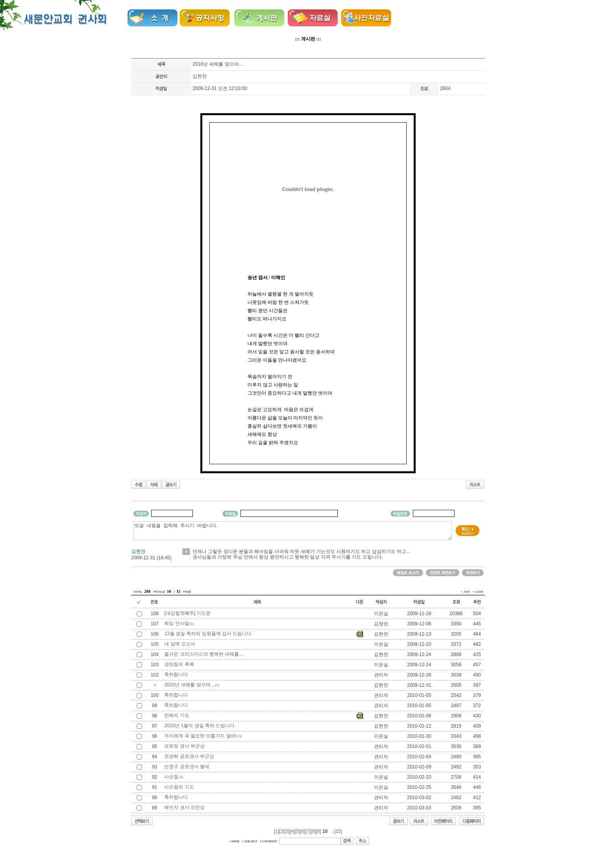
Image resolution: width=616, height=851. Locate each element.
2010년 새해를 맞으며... (189, 685)
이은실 (381, 614)
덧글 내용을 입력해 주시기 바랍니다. (292, 530)
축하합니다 (176, 675)
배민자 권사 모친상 (184, 807)
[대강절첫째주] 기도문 (187, 613)
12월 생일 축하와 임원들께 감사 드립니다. (208, 634)
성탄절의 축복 (179, 664)
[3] (287, 831)
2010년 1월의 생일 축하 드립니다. (200, 726)
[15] (338, 831)
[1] (276, 831)
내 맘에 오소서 (180, 644)
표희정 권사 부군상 (184, 746)
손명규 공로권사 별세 (187, 766)
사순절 (171, 777)
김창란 (381, 624)
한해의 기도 (177, 715)
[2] (282, 831)
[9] (318, 831)
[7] (308, 831)
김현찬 (200, 76)
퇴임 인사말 (177, 623)
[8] (313, 831)
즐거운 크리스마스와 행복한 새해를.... (204, 654)
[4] (292, 831)
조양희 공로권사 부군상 (189, 756)
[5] (298, 831)
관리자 (381, 675)
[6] (303, 831)
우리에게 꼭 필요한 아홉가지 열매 (200, 736)
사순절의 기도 (179, 787)
